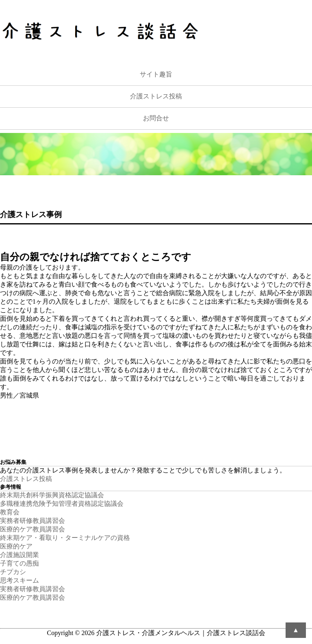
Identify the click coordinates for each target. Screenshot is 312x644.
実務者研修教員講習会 (32, 521)
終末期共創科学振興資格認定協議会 (52, 495)
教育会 (10, 512)
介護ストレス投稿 (156, 96)
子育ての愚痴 (19, 563)
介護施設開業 (19, 555)
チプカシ (13, 572)
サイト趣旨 (156, 74)
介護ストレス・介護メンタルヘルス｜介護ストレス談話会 (181, 633)
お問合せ (156, 118)
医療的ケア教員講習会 (32, 529)
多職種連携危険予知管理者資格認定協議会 (62, 504)
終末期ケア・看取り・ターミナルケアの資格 (65, 538)
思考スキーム (19, 580)
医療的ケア (16, 546)
